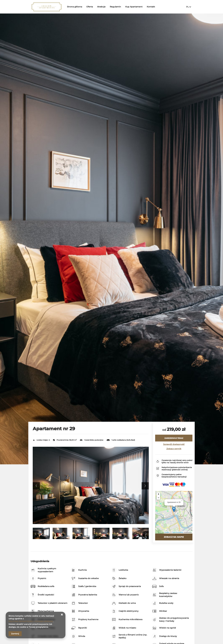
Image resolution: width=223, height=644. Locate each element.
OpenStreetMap (178, 532)
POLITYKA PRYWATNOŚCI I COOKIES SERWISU (31, 621)
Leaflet (167, 532)
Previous (36, 486)
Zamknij (15, 634)
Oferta (90, 7)
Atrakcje (101, 7)
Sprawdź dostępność (174, 444)
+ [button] (159, 494)
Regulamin (115, 7)
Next (145, 486)
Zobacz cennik (174, 449)
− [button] (159, 498)
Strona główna (75, 7)
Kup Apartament (134, 7)
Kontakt (151, 7)
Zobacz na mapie (174, 537)
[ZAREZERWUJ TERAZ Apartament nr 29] (174, 438)
